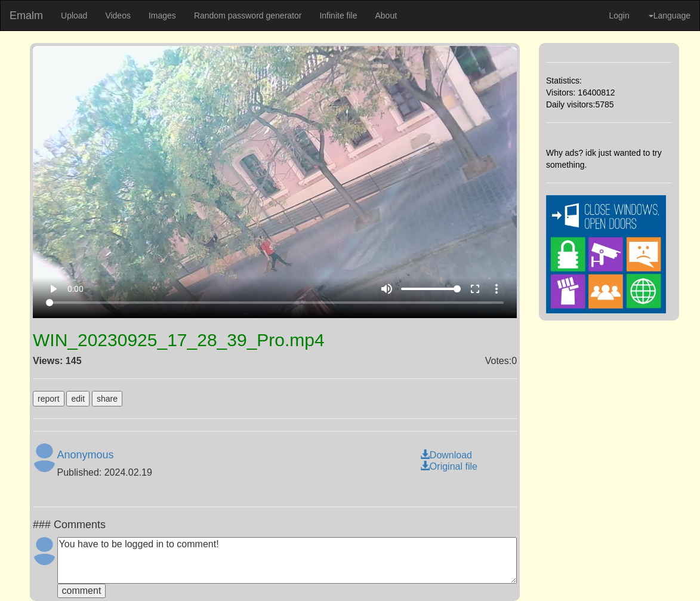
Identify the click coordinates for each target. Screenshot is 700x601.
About (386, 16)
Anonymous (86, 455)
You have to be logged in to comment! (287, 560)
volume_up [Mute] (387, 289)
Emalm (26, 16)
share (107, 399)
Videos (118, 16)
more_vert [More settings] (497, 289)
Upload (74, 16)
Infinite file (338, 16)
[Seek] (275, 303)
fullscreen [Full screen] (475, 289)
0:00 (75, 289)
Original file (449, 466)
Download (446, 455)
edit (78, 399)
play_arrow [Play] (53, 289)
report (49, 399)
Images (162, 16)
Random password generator (248, 16)
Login (619, 16)
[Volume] (431, 289)
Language (670, 16)
